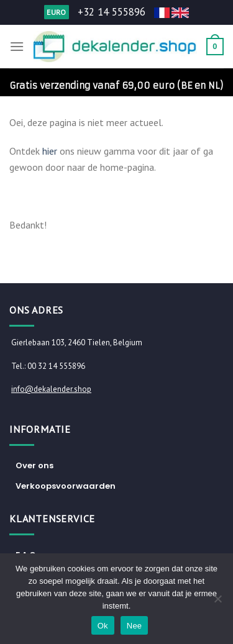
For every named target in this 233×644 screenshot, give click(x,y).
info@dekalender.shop (51, 389)
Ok (103, 626)
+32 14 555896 (112, 12)
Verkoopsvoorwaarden (66, 486)
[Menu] (17, 46)
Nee (135, 626)
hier (50, 151)
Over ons (34, 465)
